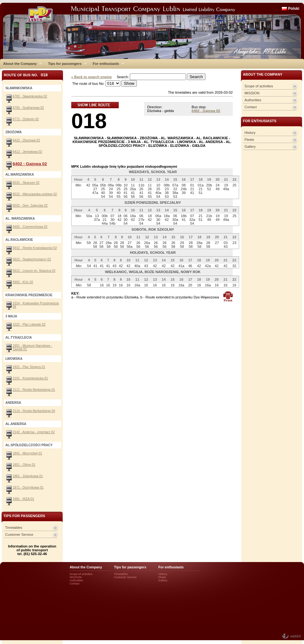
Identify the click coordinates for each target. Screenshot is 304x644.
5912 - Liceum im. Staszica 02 (34, 271)
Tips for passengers (66, 64)
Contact (251, 107)
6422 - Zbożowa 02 (26, 140)
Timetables (14, 528)
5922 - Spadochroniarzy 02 (32, 259)
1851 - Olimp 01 (24, 465)
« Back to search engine (92, 77)
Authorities (253, 100)
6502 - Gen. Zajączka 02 (30, 206)
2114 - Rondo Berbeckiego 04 (34, 411)
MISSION (252, 93)
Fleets (249, 140)
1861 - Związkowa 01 (28, 476)
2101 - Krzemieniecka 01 (30, 378)
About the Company (21, 64)
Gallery (250, 147)
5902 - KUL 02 (23, 282)
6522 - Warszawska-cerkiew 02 (35, 194)
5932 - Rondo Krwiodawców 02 (35, 248)
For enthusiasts (107, 64)
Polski (294, 9)
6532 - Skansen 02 (26, 183)
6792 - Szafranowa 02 (28, 108)
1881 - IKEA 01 (23, 499)
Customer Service (19, 535)
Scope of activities (259, 86)
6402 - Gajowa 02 (206, 111)
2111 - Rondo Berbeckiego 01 (34, 390)
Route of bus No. (26, 75)
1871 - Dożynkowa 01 (28, 488)
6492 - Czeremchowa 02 (30, 227)
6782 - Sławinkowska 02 (30, 96)
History (250, 133)
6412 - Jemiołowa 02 (27, 152)
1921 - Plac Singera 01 (29, 367)
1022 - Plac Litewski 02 (29, 325)
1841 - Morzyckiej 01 (27, 453)
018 (89, 121)
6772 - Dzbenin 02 (26, 119)
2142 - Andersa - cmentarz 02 (34, 432)
